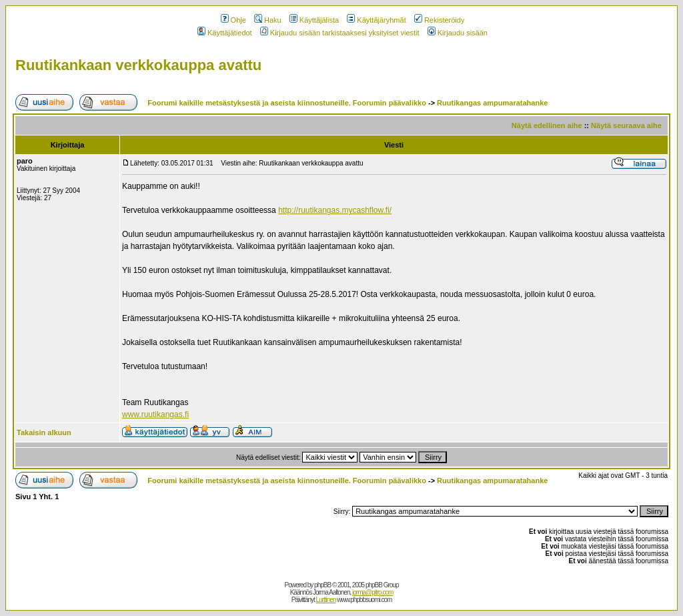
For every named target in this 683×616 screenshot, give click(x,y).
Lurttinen (326, 600)
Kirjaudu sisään (458, 33)
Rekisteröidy (440, 20)
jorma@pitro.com (373, 592)
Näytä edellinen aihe (547, 125)
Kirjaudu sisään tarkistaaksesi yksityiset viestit (340, 33)
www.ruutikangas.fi (155, 414)
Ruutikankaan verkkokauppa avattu (138, 65)
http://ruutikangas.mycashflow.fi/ (335, 210)
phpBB (322, 585)
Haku (268, 20)
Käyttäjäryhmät (376, 20)
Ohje (233, 20)
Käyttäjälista (314, 20)
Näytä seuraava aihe (626, 125)
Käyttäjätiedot (225, 33)
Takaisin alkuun (44, 432)
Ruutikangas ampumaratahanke (492, 103)
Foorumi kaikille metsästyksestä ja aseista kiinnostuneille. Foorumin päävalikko (287, 103)
